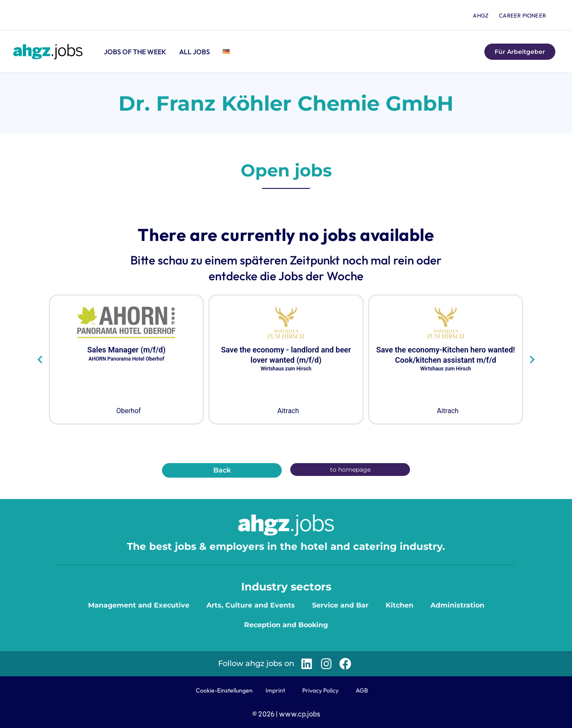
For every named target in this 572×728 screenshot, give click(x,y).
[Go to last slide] (40, 360)
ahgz (481, 15)
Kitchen (400, 605)
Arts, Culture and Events (251, 605)
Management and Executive (139, 605)
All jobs (195, 52)
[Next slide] (532, 360)
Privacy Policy (320, 690)
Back (222, 470)
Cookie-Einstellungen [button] (224, 690)
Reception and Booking (286, 625)
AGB (362, 690)
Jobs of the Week (135, 52)
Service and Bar (340, 605)
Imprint (275, 690)
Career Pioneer (522, 15)
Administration (457, 605)
